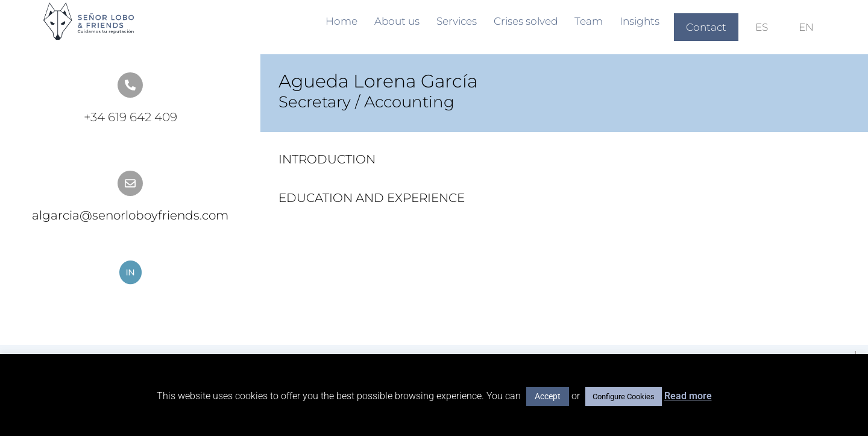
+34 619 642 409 (131, 117)
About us (397, 21)
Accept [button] (548, 396)
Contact (706, 27)
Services (457, 21)
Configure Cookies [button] (624, 397)
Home (341, 21)
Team (589, 21)
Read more (688, 396)
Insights (640, 21)
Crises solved (526, 21)
